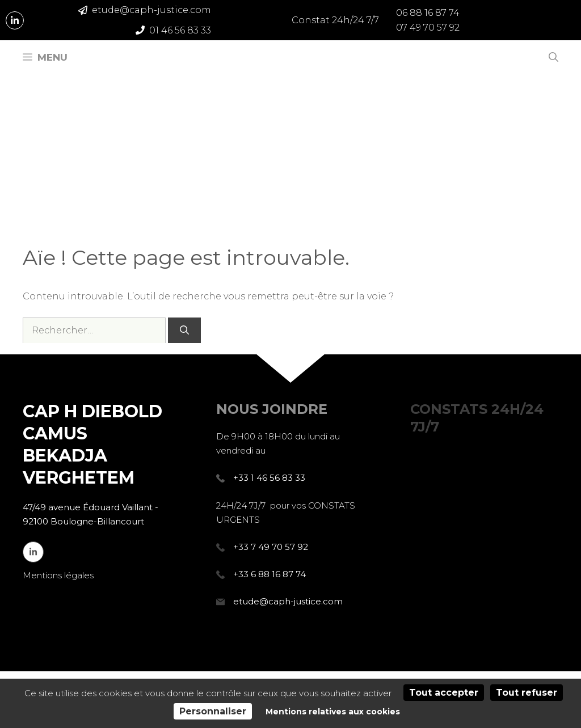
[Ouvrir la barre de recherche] (553, 57)
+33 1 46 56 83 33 (269, 478)
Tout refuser (527, 693)
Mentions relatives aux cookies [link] (333, 712)
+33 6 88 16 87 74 (270, 574)
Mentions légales (58, 575)
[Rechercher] (184, 331)
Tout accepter (444, 693)
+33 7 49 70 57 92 (271, 547)
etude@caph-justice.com (288, 601)
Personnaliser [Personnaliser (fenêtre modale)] (213, 711)
